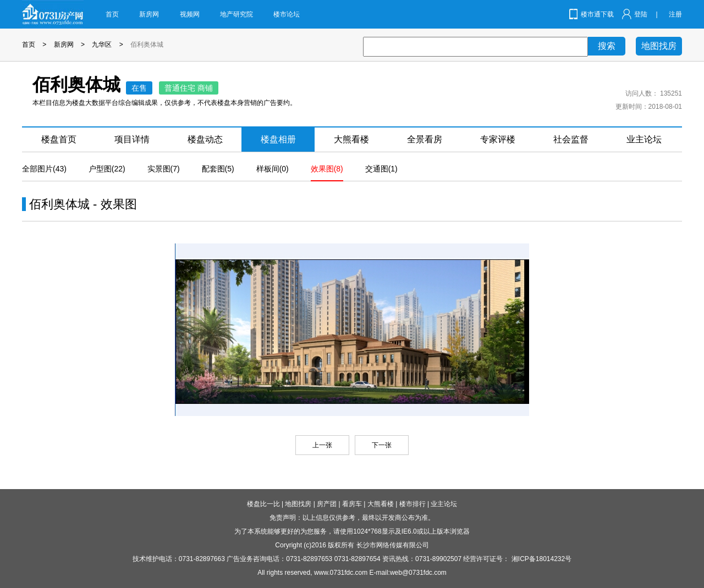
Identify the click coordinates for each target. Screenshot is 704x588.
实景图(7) (164, 169)
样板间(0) (273, 169)
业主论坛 (644, 139)
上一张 (322, 445)
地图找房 (659, 46)
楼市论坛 (287, 14)
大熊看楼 (351, 139)
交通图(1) (381, 169)
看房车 (352, 504)
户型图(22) (107, 169)
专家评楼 (498, 139)
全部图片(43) (44, 169)
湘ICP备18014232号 (541, 559)
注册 (675, 14)
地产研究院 (237, 14)
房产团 (327, 504)
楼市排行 (413, 504)
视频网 (190, 14)
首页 (112, 14)
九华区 (102, 45)
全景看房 (425, 139)
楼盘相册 (278, 139)
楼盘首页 (59, 139)
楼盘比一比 (263, 504)
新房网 (149, 14)
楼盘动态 (205, 139)
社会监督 (571, 139)
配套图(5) (218, 169)
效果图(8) (327, 169)
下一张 (382, 445)
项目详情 (132, 139)
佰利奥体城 (147, 45)
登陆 (641, 14)
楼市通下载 (597, 14)
